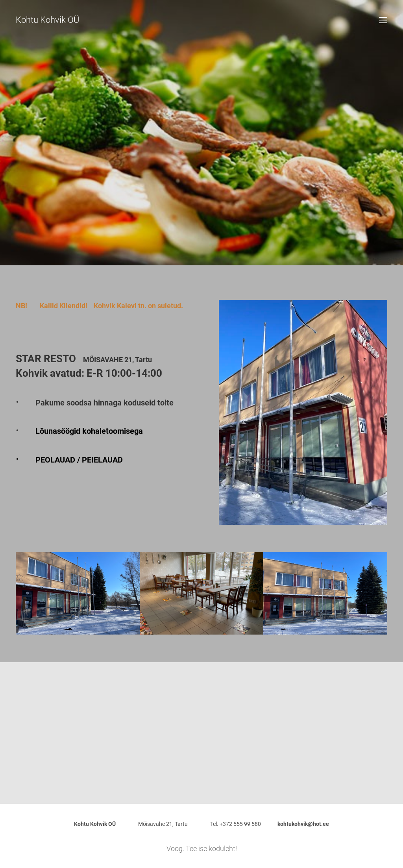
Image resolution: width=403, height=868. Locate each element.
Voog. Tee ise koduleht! (202, 849)
